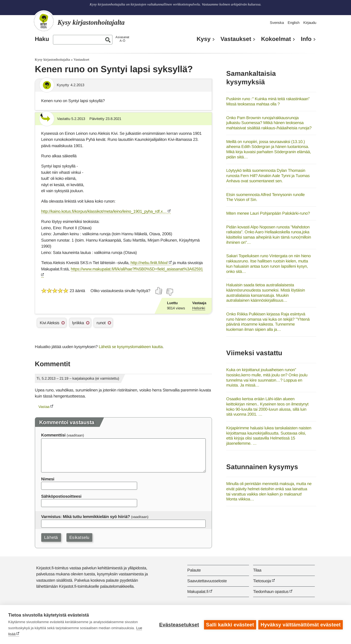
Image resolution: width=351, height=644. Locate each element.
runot (101, 323)
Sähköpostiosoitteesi (61, 496)
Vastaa (44, 407)
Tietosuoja (262, 581)
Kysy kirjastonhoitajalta (52, 59)
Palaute (194, 570)
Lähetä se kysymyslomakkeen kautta (131, 347)
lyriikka (78, 323)
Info (306, 39)
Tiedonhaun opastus (271, 591)
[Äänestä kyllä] (159, 291)
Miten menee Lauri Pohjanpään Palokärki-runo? (268, 213)
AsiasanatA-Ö (122, 39)
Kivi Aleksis (49, 323)
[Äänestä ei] (169, 292)
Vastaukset (236, 39)
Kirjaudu (310, 23)
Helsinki (199, 308)
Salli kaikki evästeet (230, 625)
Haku (42, 39)
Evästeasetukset (179, 625)
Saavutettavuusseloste (207, 581)
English (294, 23)
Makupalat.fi (198, 591)
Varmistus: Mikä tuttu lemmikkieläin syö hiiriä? (86, 516)
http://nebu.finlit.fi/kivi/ (149, 263)
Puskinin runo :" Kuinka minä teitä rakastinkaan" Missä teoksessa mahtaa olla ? (268, 101)
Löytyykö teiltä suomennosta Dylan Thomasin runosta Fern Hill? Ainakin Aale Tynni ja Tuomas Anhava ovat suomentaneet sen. (268, 175)
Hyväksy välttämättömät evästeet (301, 625)
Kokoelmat (276, 39)
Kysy (204, 39)
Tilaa (257, 570)
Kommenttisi (53, 435)
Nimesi (48, 479)
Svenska (277, 23)
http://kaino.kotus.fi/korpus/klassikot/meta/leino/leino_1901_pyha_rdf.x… (104, 211)
